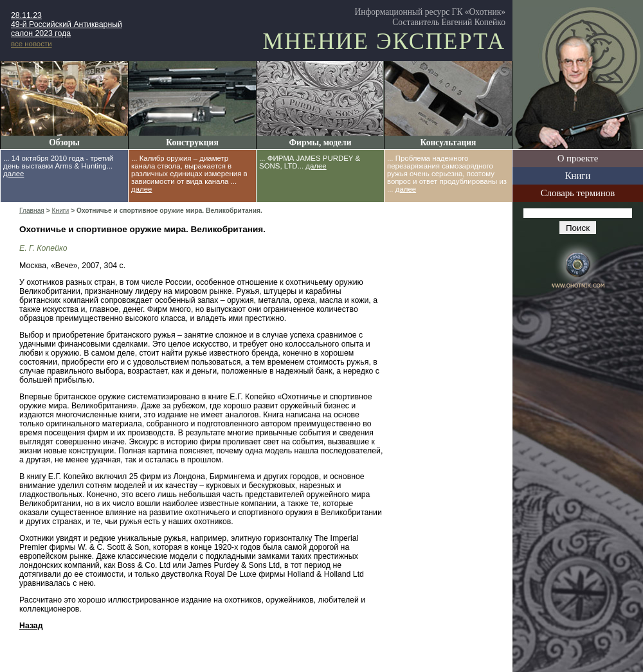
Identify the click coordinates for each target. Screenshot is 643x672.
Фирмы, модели (320, 142)
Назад (31, 626)
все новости (32, 44)
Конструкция (192, 142)
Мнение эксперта (384, 41)
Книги (578, 176)
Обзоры (64, 142)
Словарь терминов (578, 193)
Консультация (448, 142)
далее (14, 174)
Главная (32, 211)
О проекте (578, 158)
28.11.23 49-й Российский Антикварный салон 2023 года (67, 24)
